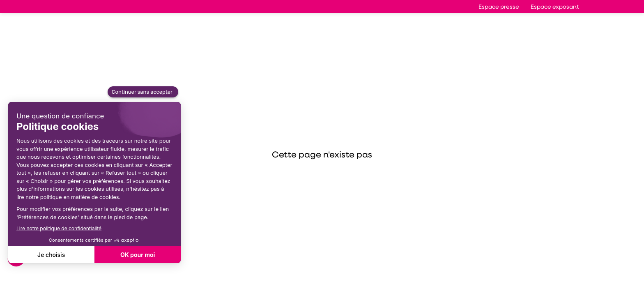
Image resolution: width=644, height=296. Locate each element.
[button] (499, 7)
